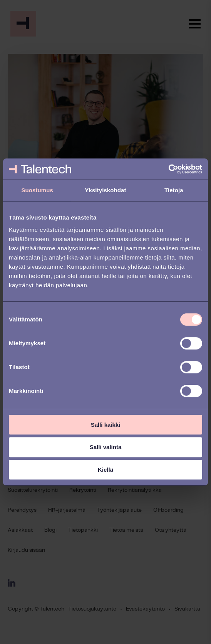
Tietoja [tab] (174, 190)
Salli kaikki (106, 425)
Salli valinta (106, 447)
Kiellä (105, 470)
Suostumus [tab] (37, 190)
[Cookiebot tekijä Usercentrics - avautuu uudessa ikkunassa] (168, 169)
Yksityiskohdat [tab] (105, 190)
